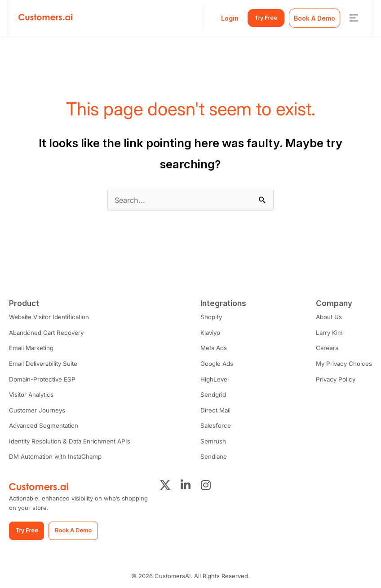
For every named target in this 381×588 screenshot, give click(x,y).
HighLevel (213, 378)
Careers (328, 348)
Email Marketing (31, 348)
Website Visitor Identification (49, 317)
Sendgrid (212, 394)
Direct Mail (214, 409)
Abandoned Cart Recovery (46, 332)
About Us (330, 317)
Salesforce (214, 424)
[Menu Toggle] (354, 18)
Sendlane (212, 455)
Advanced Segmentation (43, 424)
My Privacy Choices (345, 363)
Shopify (210, 317)
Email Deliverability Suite (42, 363)
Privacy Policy (336, 378)
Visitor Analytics (31, 394)
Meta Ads (212, 348)
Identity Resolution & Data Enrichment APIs (68, 439)
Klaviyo (209, 332)
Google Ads (215, 363)
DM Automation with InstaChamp (54, 455)
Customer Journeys (37, 409)
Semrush (211, 439)
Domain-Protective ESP (41, 378)
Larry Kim (330, 332)
